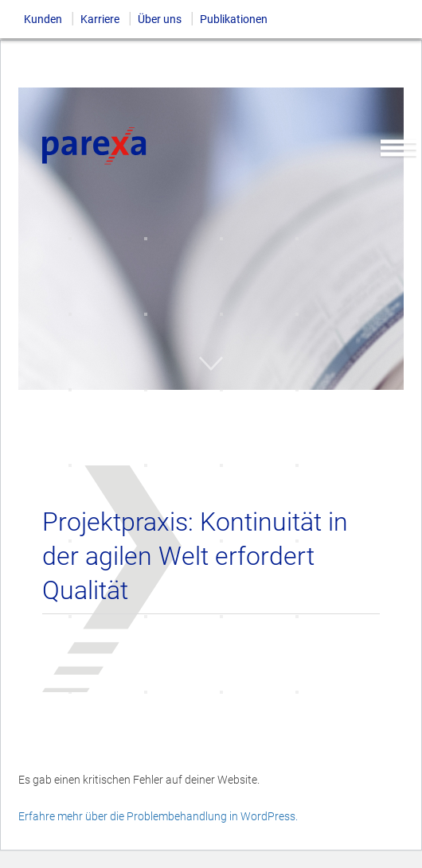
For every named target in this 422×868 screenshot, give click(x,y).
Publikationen (234, 19)
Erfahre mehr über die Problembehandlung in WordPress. (158, 816)
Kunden (43, 19)
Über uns (160, 19)
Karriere (100, 19)
